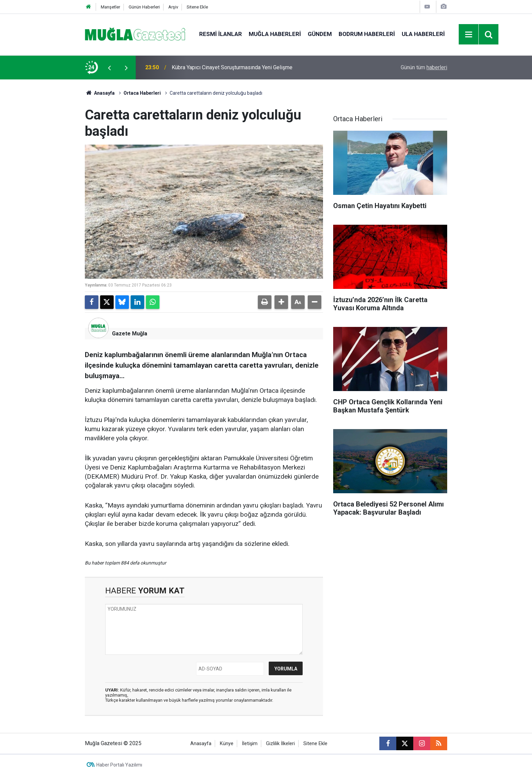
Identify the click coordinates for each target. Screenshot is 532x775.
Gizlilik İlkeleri (280, 744)
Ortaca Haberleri (142, 93)
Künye (227, 744)
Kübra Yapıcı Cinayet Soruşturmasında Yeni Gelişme (232, 67)
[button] (281, 302)
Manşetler (110, 7)
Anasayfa (100, 93)
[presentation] (109, 68)
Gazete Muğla (130, 334)
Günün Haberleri (144, 7)
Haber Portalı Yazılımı (119, 765)
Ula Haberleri (423, 34)
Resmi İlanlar (221, 34)
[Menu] (469, 35)
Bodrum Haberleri (367, 34)
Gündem (320, 34)
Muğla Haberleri (275, 34)
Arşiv (173, 7)
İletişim (250, 744)
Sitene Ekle (197, 7)
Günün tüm (424, 67)
